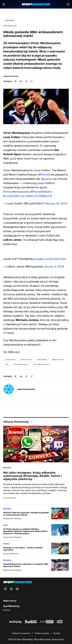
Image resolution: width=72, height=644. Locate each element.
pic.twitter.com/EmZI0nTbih (49, 259)
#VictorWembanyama (17, 192)
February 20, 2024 (56, 203)
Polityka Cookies (42, 633)
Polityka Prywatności (21, 633)
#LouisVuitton (12, 196)
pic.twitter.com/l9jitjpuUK (37, 196)
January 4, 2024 (54, 267)
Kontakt (57, 633)
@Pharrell (44, 175)
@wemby (47, 179)
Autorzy (7, 610)
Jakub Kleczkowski (11, 76)
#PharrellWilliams (41, 192)
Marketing (10, 20)
